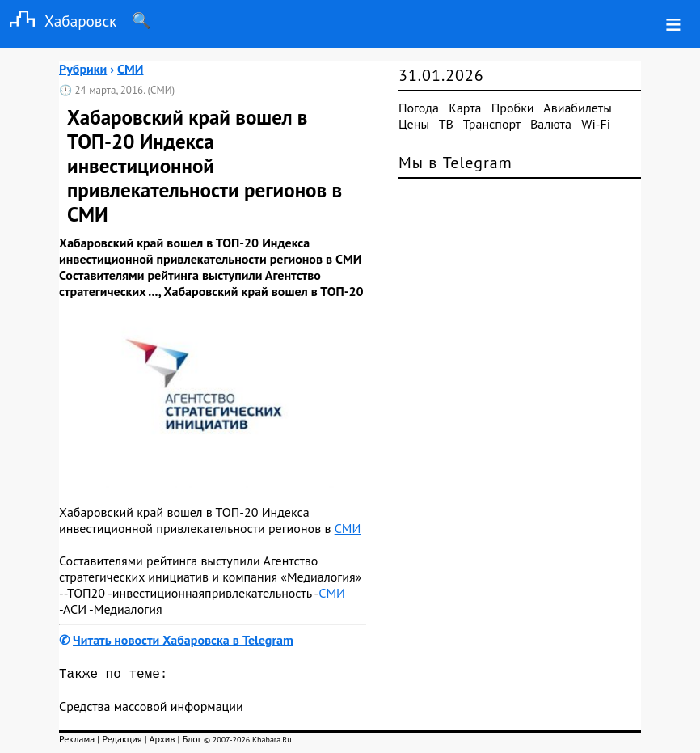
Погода (419, 108)
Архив (162, 742)
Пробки (513, 108)
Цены (414, 124)
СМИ (348, 528)
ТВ (446, 124)
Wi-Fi (596, 124)
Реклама (77, 742)
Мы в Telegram (455, 163)
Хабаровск (58, 21)
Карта (465, 108)
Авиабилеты (577, 108)
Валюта (551, 124)
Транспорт (492, 124)
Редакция (122, 742)
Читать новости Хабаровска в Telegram (183, 640)
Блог (192, 742)
